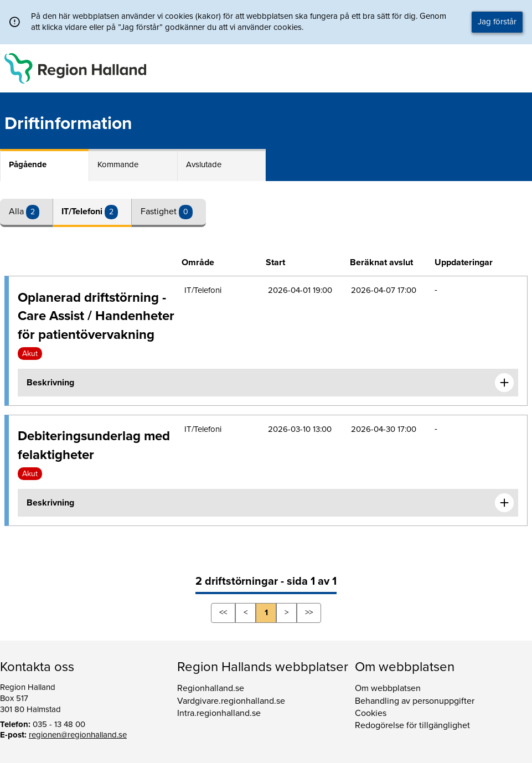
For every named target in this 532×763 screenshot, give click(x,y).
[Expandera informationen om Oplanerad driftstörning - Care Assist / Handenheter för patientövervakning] (504, 383)
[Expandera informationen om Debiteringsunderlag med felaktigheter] (504, 503)
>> (309, 612)
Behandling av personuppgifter (415, 701)
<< (223, 612)
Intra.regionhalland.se (219, 713)
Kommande (118, 164)
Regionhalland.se (211, 688)
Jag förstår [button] (497, 22)
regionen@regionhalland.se (78, 735)
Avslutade (204, 164)
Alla (17, 212)
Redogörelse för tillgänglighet (412, 725)
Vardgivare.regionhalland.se (231, 701)
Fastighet (160, 212)
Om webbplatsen (388, 688)
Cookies (371, 713)
